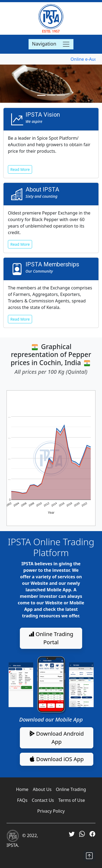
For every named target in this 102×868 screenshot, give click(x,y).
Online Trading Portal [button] (51, 638)
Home (22, 789)
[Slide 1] (41, 95)
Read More (20, 169)
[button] (89, 856)
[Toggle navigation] (51, 44)
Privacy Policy (51, 811)
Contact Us (43, 800)
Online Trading (71, 789)
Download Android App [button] (57, 738)
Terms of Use (72, 800)
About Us (42, 789)
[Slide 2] (51, 95)
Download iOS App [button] (57, 759)
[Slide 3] (61, 95)
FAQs (22, 800)
